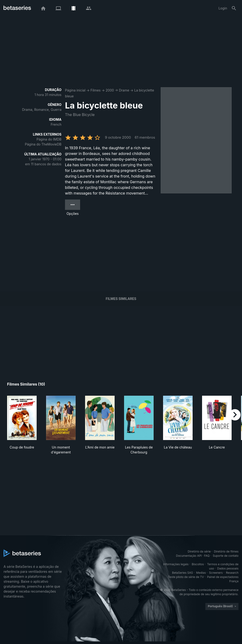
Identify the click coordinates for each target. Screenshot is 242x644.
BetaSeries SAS (182, 573)
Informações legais (176, 564)
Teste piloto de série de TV (186, 577)
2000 (110, 90)
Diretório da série (199, 551)
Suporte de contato (226, 556)
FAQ (207, 556)
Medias (201, 573)
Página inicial (75, 90)
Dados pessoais (228, 568)
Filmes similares (121, 299)
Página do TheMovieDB (43, 144)
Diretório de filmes (226, 551)
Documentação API (189, 556)
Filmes (96, 90)
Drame (124, 90)
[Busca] (234, 8)
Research (232, 573)
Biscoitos (198, 564)
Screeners (216, 573)
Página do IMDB (49, 139)
